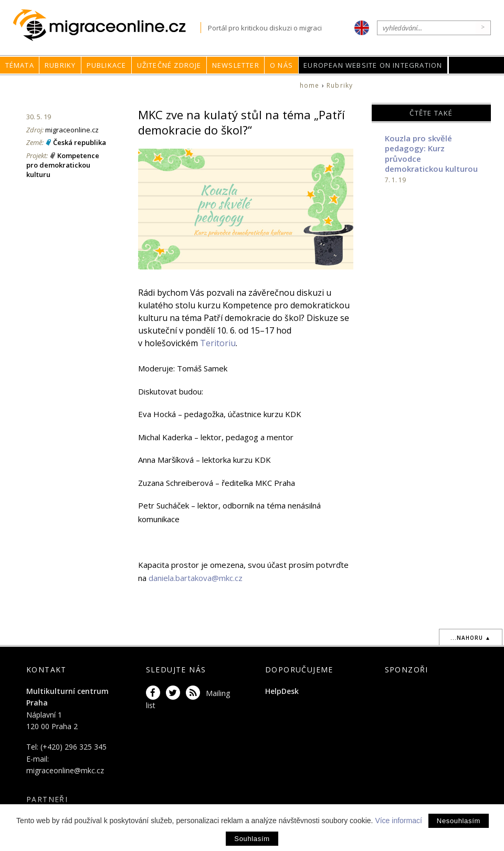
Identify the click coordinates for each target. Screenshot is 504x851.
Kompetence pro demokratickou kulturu (63, 165)
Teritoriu (218, 343)
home (310, 85)
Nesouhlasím (459, 821)
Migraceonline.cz (107, 25)
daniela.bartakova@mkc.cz (196, 578)
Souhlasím (252, 839)
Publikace (107, 65)
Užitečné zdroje (169, 65)
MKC (476, 65)
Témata (20, 65)
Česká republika (80, 142)
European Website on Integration (373, 65)
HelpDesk (282, 691)
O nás (281, 65)
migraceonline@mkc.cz (65, 770)
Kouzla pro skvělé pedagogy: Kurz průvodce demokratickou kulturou (431, 154)
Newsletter (236, 65)
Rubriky (60, 65)
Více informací (398, 821)
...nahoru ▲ (471, 638)
